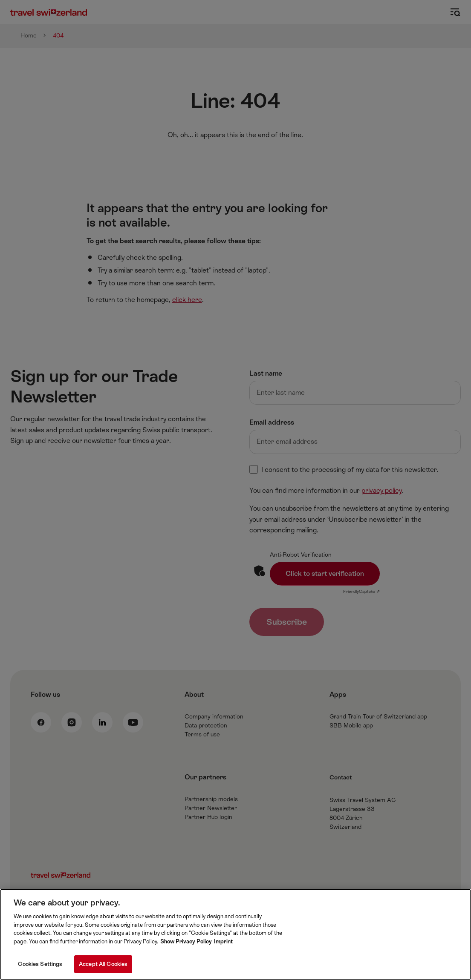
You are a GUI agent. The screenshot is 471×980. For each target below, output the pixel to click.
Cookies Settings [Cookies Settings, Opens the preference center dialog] (40, 964)
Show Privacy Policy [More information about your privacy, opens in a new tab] (186, 941)
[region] (235, 934)
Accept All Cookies (103, 964)
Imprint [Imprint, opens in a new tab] (223, 941)
